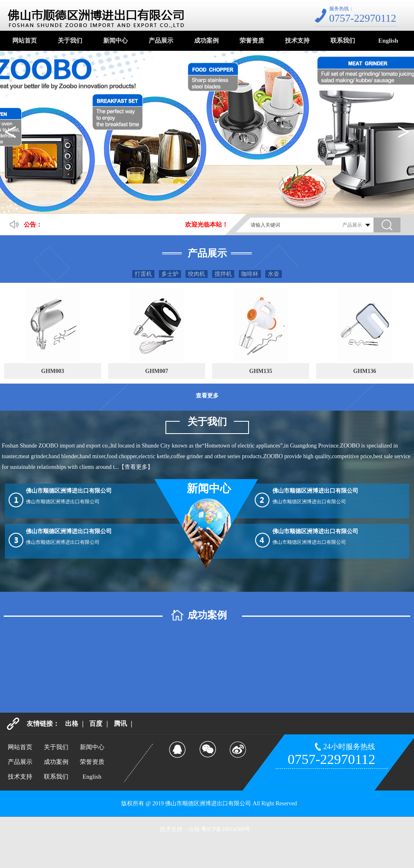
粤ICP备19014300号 (226, 829)
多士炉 (170, 274)
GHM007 (157, 371)
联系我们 (343, 41)
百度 (96, 724)
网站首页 (25, 41)
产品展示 (161, 41)
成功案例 (206, 41)
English (388, 41)
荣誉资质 (252, 41)
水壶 (274, 274)
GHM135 (261, 371)
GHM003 (53, 371)
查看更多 (207, 396)
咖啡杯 (250, 274)
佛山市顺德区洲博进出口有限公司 (69, 491)
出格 (72, 724)
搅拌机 (223, 274)
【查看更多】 (136, 467)
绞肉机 (197, 274)
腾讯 (120, 724)
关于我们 (70, 41)
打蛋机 (143, 274)
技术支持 (297, 41)
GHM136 (365, 371)
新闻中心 (115, 41)
